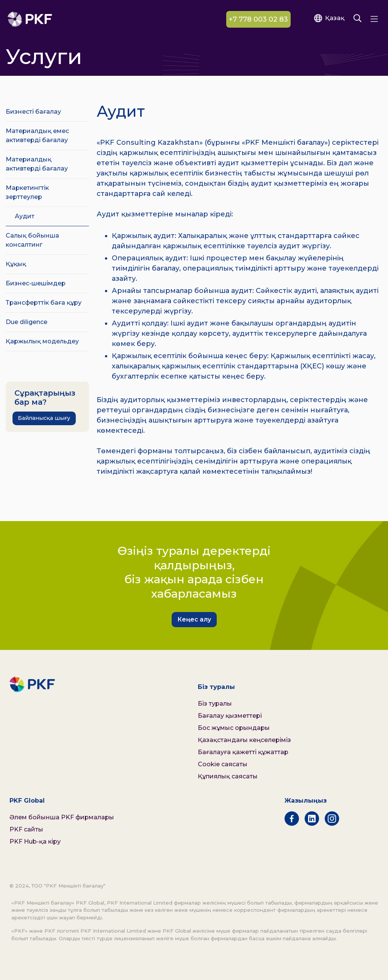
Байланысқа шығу (44, 418)
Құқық (16, 264)
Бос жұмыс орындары (234, 728)
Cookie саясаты (223, 764)
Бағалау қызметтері (230, 716)
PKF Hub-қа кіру (35, 841)
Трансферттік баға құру (44, 303)
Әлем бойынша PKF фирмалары (62, 817)
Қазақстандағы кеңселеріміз (244, 740)
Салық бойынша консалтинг (32, 240)
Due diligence (27, 322)
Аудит (25, 216)
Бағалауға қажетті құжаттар (243, 752)
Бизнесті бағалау (33, 112)
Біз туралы (215, 704)
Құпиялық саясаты (228, 776)
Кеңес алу (194, 619)
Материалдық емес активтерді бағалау (37, 135)
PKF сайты (26, 829)
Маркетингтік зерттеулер (27, 192)
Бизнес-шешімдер (36, 283)
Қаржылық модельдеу (42, 341)
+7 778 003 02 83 (258, 19)
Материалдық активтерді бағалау (37, 164)
